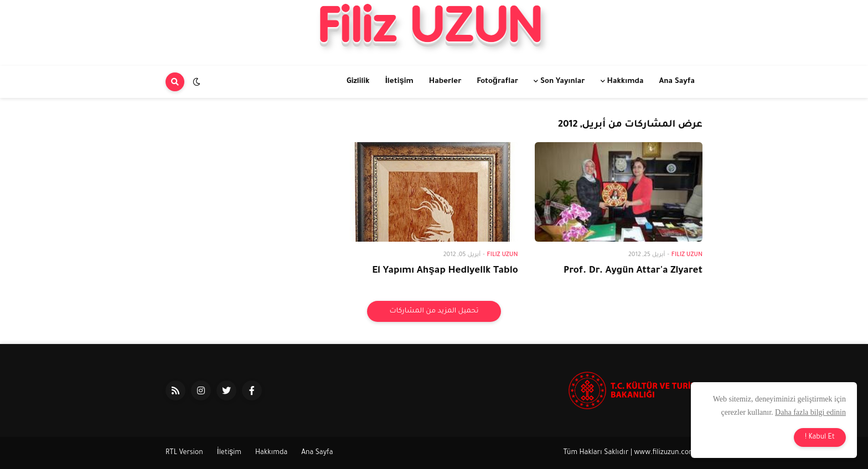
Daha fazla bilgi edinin (810, 412)
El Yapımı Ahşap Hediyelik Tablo (445, 271)
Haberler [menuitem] (445, 82)
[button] (197, 82)
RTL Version (184, 453)
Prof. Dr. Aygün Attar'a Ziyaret (633, 271)
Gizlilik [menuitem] (358, 82)
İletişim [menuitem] (399, 82)
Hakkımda (271, 453)
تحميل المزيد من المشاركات (434, 311)
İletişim (229, 453)
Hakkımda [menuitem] (626, 82)
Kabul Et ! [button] (820, 437)
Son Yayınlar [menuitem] (563, 82)
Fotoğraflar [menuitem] (497, 82)
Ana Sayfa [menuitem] (677, 82)
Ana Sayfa (317, 453)
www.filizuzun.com (665, 453)
